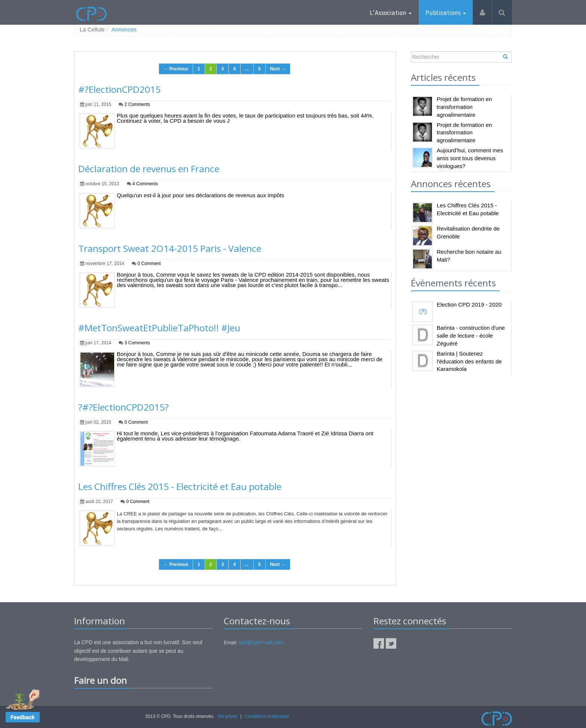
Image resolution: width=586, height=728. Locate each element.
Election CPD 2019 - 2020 (469, 305)
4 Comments (145, 184)
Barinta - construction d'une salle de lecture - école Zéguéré (471, 336)
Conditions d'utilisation (267, 716)
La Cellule (92, 30)
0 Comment (149, 264)
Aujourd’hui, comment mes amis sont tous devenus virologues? (470, 158)
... (247, 69)
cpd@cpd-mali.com (261, 643)
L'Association (391, 13)
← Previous (176, 69)
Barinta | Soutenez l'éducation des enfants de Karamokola (469, 361)
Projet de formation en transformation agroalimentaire (464, 107)
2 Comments (137, 105)
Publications (446, 13)
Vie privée (227, 716)
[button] (23, 717)
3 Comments (137, 343)
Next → (278, 69)
